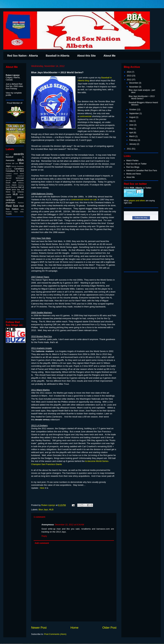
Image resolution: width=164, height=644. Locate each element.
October (133, 110)
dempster (20, 180)
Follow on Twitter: (138, 188)
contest (9, 176)
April (131, 133)
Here (42, 488)
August (133, 117)
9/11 (7, 154)
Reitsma (9, 212)
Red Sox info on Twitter (136, 164)
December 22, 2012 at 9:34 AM (69, 525)
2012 (129, 80)
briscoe (14, 166)
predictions (10, 203)
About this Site (86, 56)
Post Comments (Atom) (55, 634)
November (134, 87)
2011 (129, 149)
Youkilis (9, 214)
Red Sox (12, 206)
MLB (51, 510)
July (131, 121)
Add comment (42, 543)
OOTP (9, 197)
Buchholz (21, 166)
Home (75, 628)
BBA (21, 160)
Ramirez (21, 203)
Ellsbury (21, 183)
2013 (129, 76)
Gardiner (14, 187)
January (133, 144)
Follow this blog (141, 218)
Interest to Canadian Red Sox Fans (142, 171)
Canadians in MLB (15, 171)
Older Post (109, 628)
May (131, 129)
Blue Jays (43, 510)
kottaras (21, 192)
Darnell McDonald (15, 178)
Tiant (16, 212)
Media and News (134, 174)
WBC (22, 212)
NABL (22, 194)
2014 (129, 72)
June (132, 125)
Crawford (21, 176)
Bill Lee (15, 163)
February (133, 140)
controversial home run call (84, 200)
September (134, 113)
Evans (8, 185)
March (132, 136)
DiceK (8, 183)
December (134, 83)
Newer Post (39, 628)
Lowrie (8, 194)
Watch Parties (132, 161)
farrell (8, 187)
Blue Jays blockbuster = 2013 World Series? (142, 97)
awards (19, 154)
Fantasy (21, 185)
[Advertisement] (16, 268)
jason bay (16, 189)
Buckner (9, 169)
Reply (44, 536)
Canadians (19, 169)
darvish (8, 180)
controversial (85, 116)
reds (22, 209)
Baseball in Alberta (57, 56)
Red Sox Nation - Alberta (23, 56)
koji (14, 192)
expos (14, 185)
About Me (109, 56)
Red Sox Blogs (133, 167)
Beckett (8, 163)
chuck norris (19, 174)
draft (14, 183)
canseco (9, 174)
